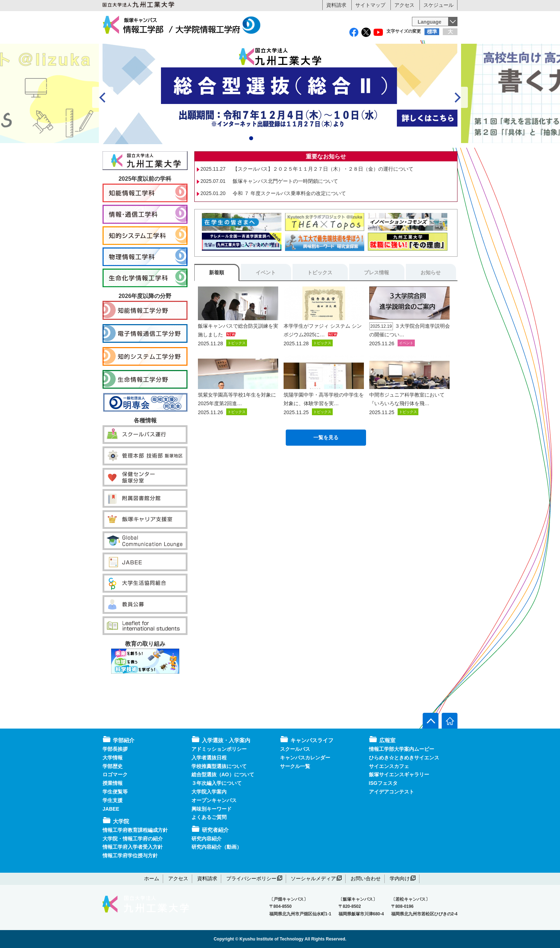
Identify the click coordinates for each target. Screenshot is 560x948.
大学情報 (113, 758)
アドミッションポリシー (219, 749)
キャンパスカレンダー (305, 758)
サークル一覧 (295, 766)
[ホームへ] (450, 721)
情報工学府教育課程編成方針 (135, 830)
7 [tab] (301, 169)
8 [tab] (309, 169)
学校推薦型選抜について (219, 766)
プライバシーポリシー (254, 878)
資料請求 (336, 5)
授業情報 (113, 783)
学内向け (403, 878)
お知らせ (431, 304)
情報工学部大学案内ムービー (402, 749)
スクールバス (295, 749)
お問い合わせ (366, 878)
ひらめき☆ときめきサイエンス (404, 758)
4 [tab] (276, 169)
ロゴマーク (115, 775)
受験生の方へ (147, 48)
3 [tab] (268, 169)
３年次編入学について (217, 783)
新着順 (217, 304)
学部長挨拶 (115, 749)
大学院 (192, 63)
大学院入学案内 (209, 792)
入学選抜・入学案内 (250, 63)
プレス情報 (376, 304)
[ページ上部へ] (431, 721)
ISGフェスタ (383, 783)
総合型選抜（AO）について (223, 775)
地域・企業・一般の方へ (413, 48)
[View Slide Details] (280, 125)
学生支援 (113, 800)
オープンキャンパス (214, 800)
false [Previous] (103, 129)
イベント (266, 304)
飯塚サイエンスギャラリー (399, 775)
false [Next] (457, 129)
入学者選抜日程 (209, 758)
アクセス (404, 5)
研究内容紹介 (207, 839)
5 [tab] (284, 169)
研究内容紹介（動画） (217, 847)
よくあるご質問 (209, 817)
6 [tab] (292, 169)
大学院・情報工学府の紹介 (133, 839)
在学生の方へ (236, 48)
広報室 (428, 63)
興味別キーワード (212, 809)
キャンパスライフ (369, 63)
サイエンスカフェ (389, 766)
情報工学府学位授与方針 (130, 856)
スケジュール (438, 5)
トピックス (320, 304)
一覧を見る (326, 468)
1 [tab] (251, 169)
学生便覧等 (115, 792)
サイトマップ (370, 5)
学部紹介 (132, 63)
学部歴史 (113, 766)
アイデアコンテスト (391, 792)
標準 (432, 32)
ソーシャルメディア (316, 878)
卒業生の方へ (324, 48)
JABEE (111, 809)
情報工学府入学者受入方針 (133, 847)
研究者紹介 (310, 63)
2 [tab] (259, 169)
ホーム (152, 878)
